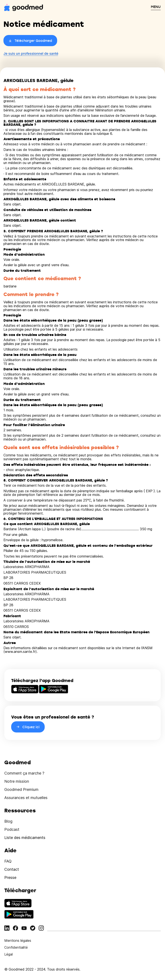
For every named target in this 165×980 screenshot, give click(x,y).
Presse (10, 877)
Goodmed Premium (21, 789)
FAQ (8, 861)
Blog (8, 821)
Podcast (12, 829)
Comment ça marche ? (24, 773)
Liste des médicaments (25, 838)
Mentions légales (18, 940)
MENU (156, 7)
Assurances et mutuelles (26, 798)
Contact (12, 869)
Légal (8, 954)
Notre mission (17, 781)
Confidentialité (16, 947)
